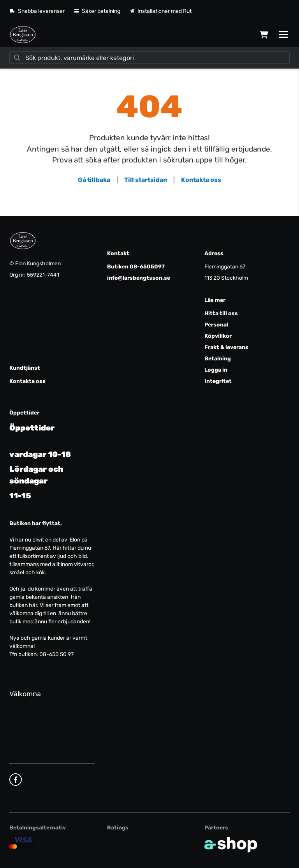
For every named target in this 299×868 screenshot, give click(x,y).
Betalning (218, 359)
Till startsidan (146, 180)
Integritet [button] (218, 381)
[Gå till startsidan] (23, 35)
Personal (216, 325)
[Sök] (149, 58)
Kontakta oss (201, 180)
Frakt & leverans (226, 347)
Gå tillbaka (94, 180)
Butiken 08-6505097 (136, 267)
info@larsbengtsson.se (139, 278)
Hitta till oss (221, 313)
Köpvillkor (218, 336)
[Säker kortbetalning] (23, 842)
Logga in (216, 370)
